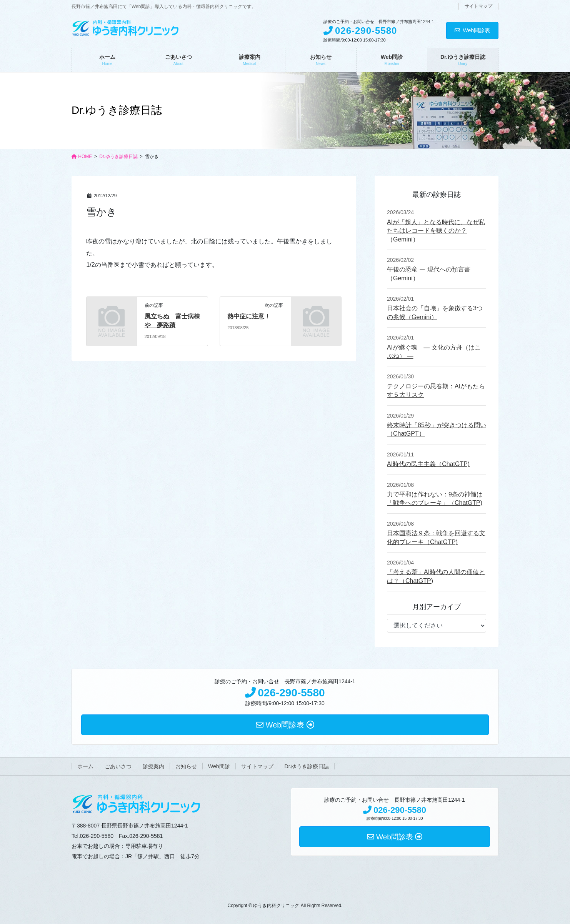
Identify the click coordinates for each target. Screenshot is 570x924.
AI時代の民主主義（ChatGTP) (428, 464)
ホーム (85, 766)
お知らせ (186, 766)
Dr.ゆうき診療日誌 (307, 766)
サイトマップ (478, 6)
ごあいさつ (118, 766)
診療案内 (153, 766)
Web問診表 (472, 30)
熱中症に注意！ (249, 316)
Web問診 (219, 766)
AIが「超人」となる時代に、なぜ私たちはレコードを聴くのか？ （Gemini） (436, 231)
